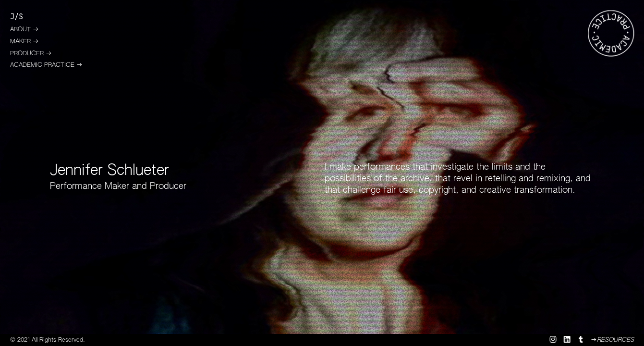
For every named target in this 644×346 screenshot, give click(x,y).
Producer (168, 186)
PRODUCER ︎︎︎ (31, 54)
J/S (17, 17)
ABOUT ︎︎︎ (24, 30)
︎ (581, 340)
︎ (553, 340)
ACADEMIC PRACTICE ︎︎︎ (46, 65)
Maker (117, 186)
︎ (568, 340)
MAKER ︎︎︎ (24, 42)
